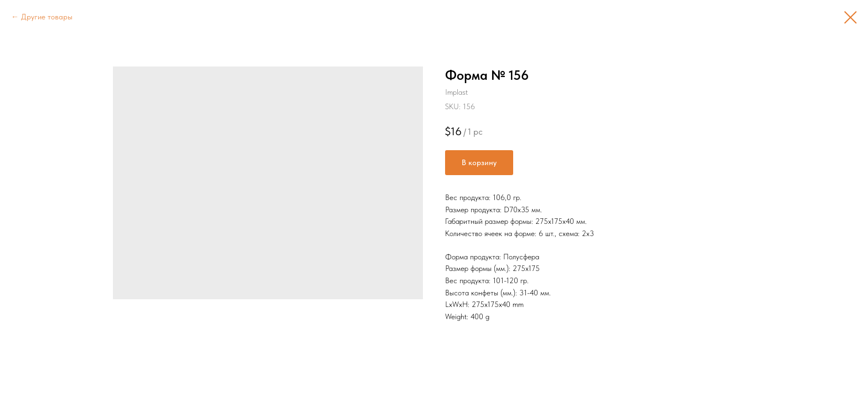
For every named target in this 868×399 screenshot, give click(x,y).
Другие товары (47, 17)
